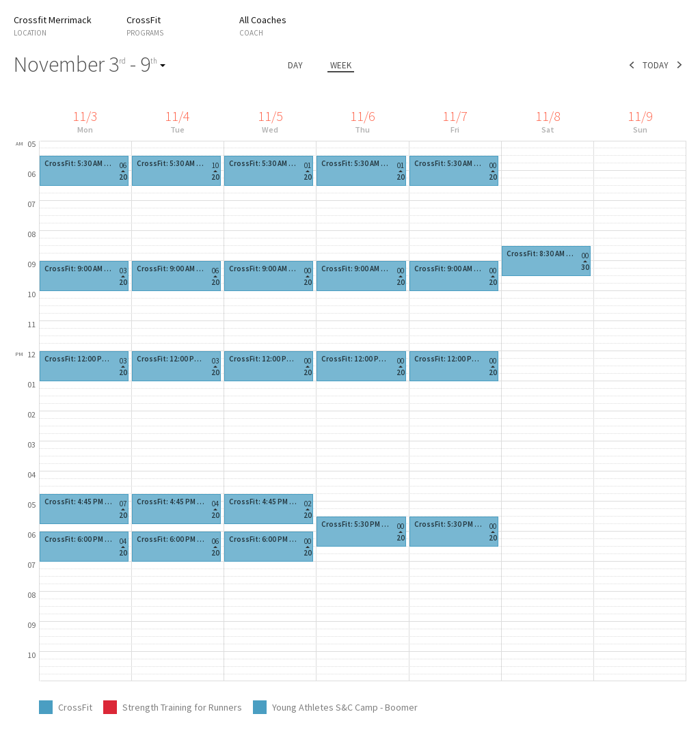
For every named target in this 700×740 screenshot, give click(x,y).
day (295, 65)
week (341, 65)
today (656, 65)
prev (632, 65)
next (679, 65)
